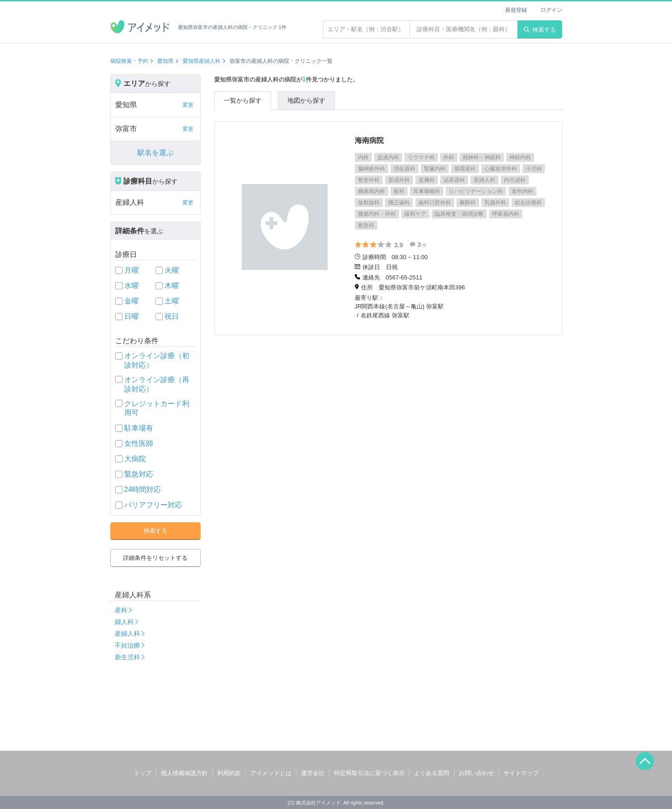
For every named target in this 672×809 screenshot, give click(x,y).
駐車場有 (139, 428)
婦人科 (124, 622)
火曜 (172, 270)
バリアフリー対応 (153, 505)
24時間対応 (143, 490)
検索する (540, 30)
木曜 (172, 286)
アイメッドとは (271, 773)
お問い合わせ (476, 773)
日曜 (132, 316)
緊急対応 (139, 474)
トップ (143, 773)
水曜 (132, 286)
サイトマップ (521, 773)
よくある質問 (432, 773)
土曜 (172, 301)
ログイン (551, 10)
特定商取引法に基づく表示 (369, 773)
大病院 (135, 459)
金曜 (132, 301)
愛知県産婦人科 (202, 61)
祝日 (172, 316)
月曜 (132, 270)
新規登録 (516, 10)
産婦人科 (127, 634)
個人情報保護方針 (184, 773)
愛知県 (165, 61)
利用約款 (229, 773)
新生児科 (127, 657)
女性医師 (139, 443)
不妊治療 (127, 645)
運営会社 (313, 773)
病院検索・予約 (129, 61)
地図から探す (306, 100)
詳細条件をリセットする (155, 558)
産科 (121, 610)
